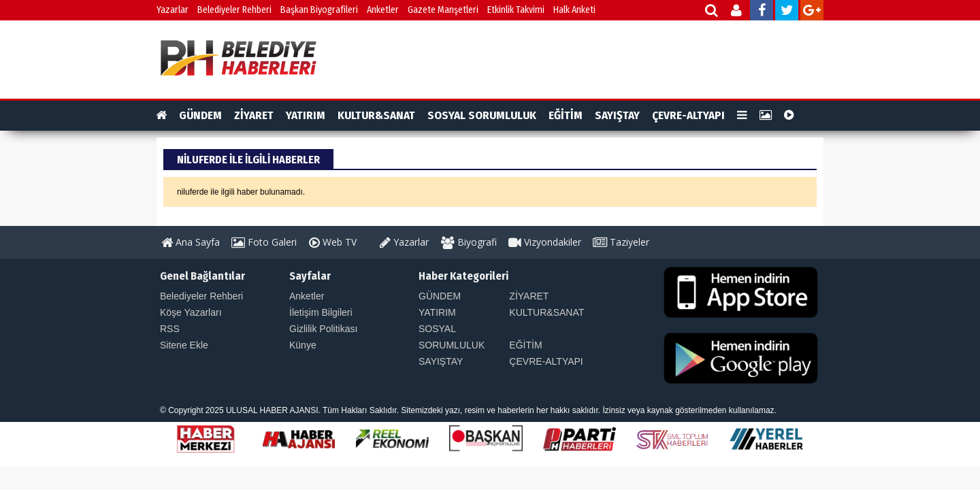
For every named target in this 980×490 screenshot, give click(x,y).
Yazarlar (173, 10)
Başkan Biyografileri (319, 10)
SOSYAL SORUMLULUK (482, 115)
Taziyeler (621, 242)
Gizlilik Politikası (323, 329)
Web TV (333, 242)
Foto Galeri (264, 242)
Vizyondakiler (545, 242)
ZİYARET (254, 115)
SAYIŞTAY (617, 115)
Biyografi (469, 242)
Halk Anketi (574, 10)
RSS (170, 329)
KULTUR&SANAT (376, 115)
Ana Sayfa (191, 242)
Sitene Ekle (184, 345)
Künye (303, 345)
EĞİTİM (566, 115)
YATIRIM (306, 115)
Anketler (383, 10)
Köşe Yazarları (191, 312)
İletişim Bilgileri (321, 312)
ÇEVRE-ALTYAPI (688, 115)
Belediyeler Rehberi (234, 10)
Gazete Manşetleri (443, 10)
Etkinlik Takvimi (516, 10)
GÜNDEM (200, 115)
